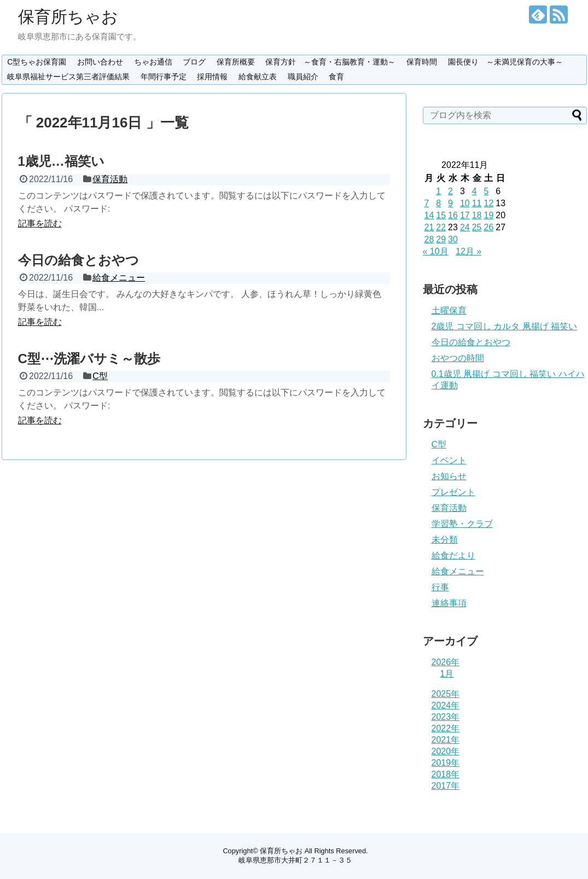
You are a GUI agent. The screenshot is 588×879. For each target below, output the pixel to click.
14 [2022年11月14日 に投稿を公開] (429, 215)
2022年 (446, 728)
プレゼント (453, 492)
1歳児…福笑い (61, 161)
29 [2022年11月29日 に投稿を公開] (441, 239)
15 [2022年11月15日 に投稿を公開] (441, 215)
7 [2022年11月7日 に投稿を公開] (427, 203)
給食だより (453, 555)
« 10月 (436, 251)
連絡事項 (449, 603)
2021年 (446, 740)
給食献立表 (258, 77)
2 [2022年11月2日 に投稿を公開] (450, 191)
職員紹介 (303, 77)
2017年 (446, 786)
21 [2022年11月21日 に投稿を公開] (429, 227)
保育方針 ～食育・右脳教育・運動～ (330, 62)
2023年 (446, 717)
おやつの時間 (458, 358)
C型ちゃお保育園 (37, 62)
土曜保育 (449, 310)
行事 (440, 587)
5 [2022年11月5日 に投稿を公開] (486, 191)
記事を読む (40, 223)
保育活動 (110, 179)
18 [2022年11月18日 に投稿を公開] (477, 215)
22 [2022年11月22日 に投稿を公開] (441, 227)
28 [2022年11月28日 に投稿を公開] (429, 239)
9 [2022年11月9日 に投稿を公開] (450, 203)
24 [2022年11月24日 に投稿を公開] (465, 227)
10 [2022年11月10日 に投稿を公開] (465, 203)
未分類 (445, 540)
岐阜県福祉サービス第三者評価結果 (68, 77)
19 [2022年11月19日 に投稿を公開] (488, 215)
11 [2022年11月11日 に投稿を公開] (477, 203)
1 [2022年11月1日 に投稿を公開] (438, 191)
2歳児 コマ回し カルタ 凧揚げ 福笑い (505, 326)
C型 (100, 376)
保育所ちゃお (68, 17)
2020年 (446, 751)
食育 (336, 77)
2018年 (446, 774)
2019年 (446, 763)
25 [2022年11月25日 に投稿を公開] (477, 227)
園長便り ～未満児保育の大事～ (505, 62)
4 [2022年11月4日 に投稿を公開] (475, 191)
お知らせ (449, 476)
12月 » (468, 251)
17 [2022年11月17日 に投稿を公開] (465, 215)
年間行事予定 (164, 77)
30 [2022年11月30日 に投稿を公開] (453, 239)
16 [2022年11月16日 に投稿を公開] (453, 215)
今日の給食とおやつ (78, 260)
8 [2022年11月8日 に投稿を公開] (438, 203)
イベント (449, 460)
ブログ (194, 62)
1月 (447, 674)
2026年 (446, 662)
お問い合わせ (100, 62)
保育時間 (422, 62)
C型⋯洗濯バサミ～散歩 (89, 359)
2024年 (446, 705)
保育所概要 (236, 62)
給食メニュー (119, 278)
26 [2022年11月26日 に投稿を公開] (488, 227)
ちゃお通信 (153, 62)
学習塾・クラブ (462, 524)
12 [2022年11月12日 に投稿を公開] (488, 203)
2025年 (446, 694)
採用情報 (212, 77)
